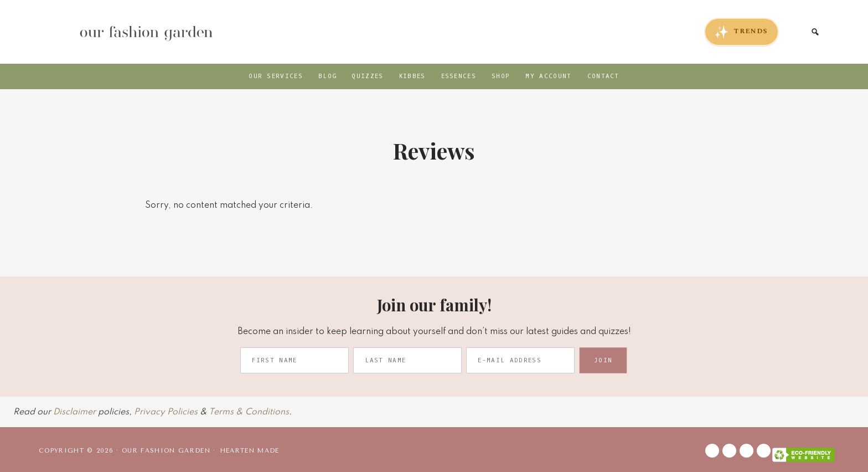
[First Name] (294, 360)
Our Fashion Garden (146, 32)
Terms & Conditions (249, 412)
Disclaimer (74, 412)
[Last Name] (407, 360)
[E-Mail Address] (520, 360)
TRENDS (742, 32)
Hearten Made (250, 451)
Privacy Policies (166, 412)
